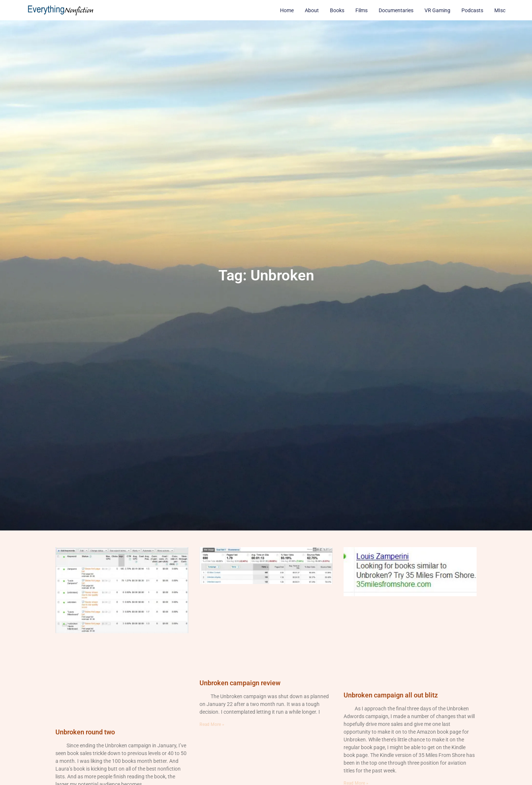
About (312, 10)
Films (362, 10)
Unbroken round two (85, 732)
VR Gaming (437, 10)
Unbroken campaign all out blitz (391, 695)
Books (337, 10)
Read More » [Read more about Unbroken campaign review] (212, 724)
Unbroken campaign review (240, 683)
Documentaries (396, 10)
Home (287, 10)
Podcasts (472, 10)
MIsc (500, 10)
